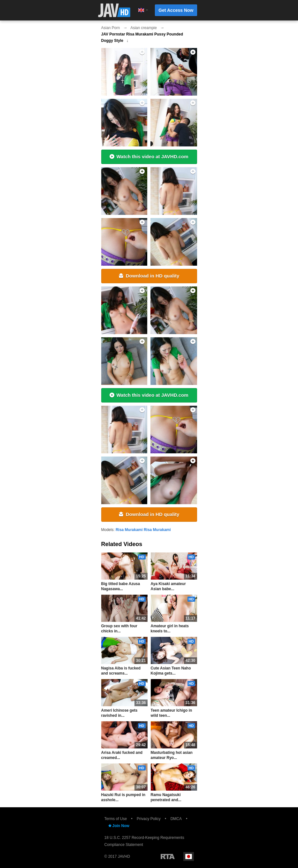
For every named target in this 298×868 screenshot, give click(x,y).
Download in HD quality (149, 276)
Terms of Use (116, 819)
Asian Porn (111, 28)
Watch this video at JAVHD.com (149, 156)
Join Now (118, 826)
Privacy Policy (149, 819)
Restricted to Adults (168, 856)
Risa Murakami (129, 530)
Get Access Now (176, 10)
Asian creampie (144, 28)
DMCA (176, 819)
